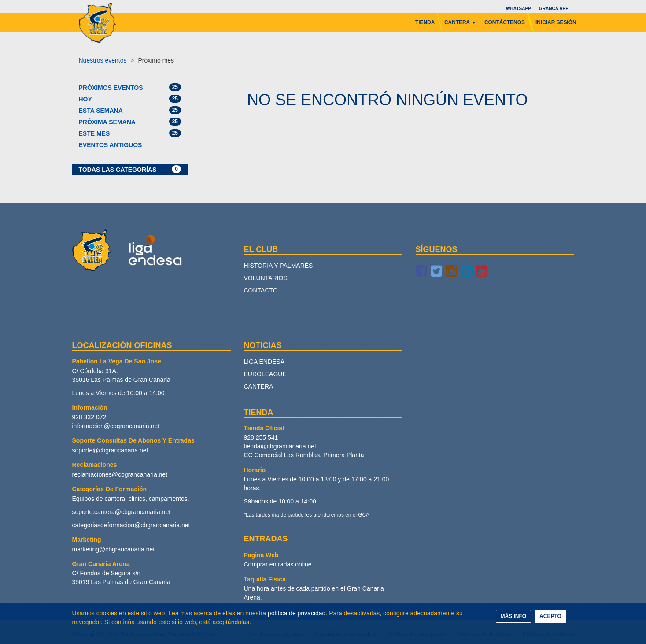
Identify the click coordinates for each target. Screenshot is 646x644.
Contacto (261, 290)
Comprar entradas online (278, 564)
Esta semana (130, 110)
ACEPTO (550, 616)
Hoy (130, 99)
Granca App (553, 9)
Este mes (130, 133)
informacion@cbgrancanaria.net (116, 426)
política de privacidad (297, 613)
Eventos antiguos (111, 145)
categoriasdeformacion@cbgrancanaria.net (131, 525)
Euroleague (265, 374)
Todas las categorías (130, 169)
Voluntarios (266, 278)
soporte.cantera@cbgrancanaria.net (122, 512)
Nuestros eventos (103, 60)
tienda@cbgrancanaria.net (280, 446)
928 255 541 (261, 437)
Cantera (259, 386)
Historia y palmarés (279, 266)
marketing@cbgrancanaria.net (114, 549)
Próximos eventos (130, 87)
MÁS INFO (514, 616)
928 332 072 (89, 417)
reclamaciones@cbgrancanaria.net (120, 474)
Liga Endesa (264, 362)
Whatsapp (518, 9)
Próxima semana (130, 122)
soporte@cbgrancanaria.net (110, 450)
